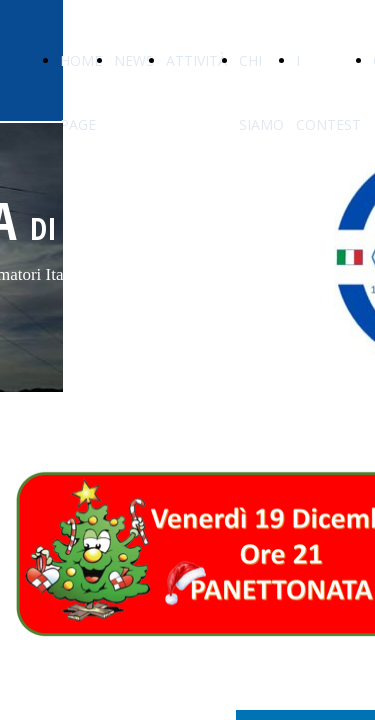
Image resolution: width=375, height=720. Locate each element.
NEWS (134, 60)
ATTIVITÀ (196, 60)
